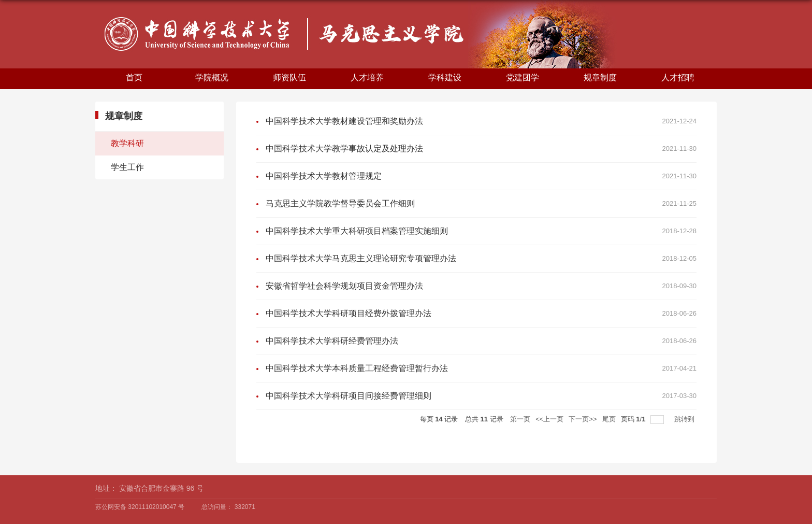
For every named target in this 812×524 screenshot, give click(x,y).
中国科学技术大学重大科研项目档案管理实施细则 (357, 231)
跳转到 (685, 419)
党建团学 (523, 77)
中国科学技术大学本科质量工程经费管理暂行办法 (357, 368)
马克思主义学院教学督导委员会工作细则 (340, 203)
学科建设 (445, 77)
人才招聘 (678, 77)
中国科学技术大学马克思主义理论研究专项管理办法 (361, 258)
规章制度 (600, 77)
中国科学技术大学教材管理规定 (324, 176)
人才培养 (367, 77)
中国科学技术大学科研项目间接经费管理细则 (349, 396)
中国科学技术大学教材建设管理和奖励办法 (344, 121)
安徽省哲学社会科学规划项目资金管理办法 (344, 286)
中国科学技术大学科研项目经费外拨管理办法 (349, 313)
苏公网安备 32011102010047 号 (140, 507)
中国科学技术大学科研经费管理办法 (332, 341)
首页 (134, 77)
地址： (106, 488)
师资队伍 (289, 77)
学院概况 (212, 77)
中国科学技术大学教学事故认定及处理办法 (344, 148)
